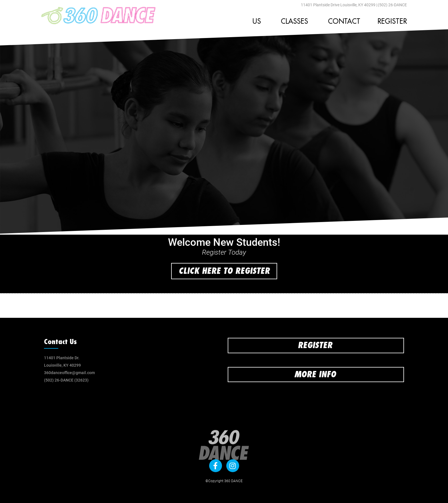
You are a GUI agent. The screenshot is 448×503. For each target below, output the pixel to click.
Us (258, 21)
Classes (296, 21)
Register (392, 21)
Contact (344, 21)
